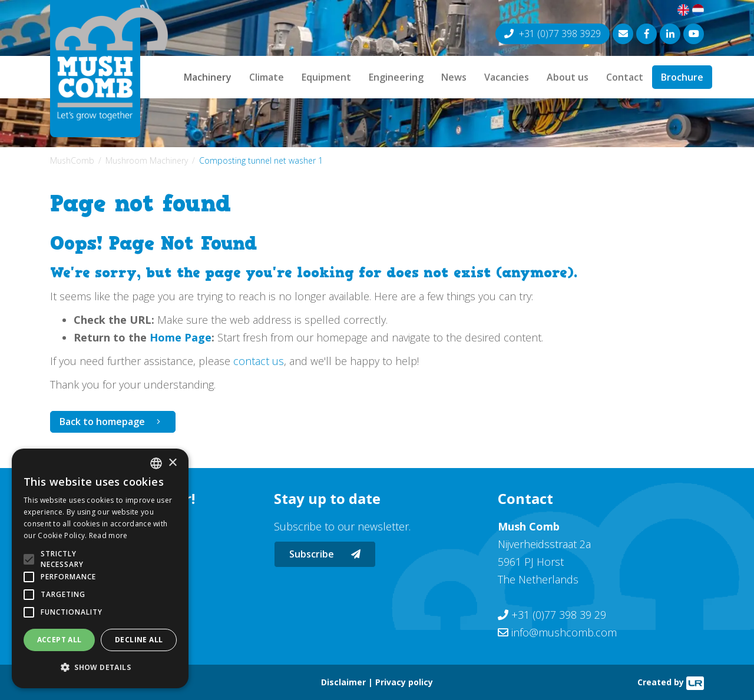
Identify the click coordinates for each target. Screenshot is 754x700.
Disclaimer (343, 682)
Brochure (682, 77)
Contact (625, 77)
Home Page (181, 337)
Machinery (208, 77)
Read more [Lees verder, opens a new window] (108, 535)
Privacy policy (404, 682)
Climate (267, 77)
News (454, 77)
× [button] (172, 463)
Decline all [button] (139, 640)
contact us (259, 361)
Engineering (396, 77)
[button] (100, 668)
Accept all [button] (59, 640)
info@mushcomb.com (564, 632)
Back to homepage (102, 422)
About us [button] (568, 77)
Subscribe (325, 554)
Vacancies (507, 77)
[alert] (100, 568)
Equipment (326, 77)
